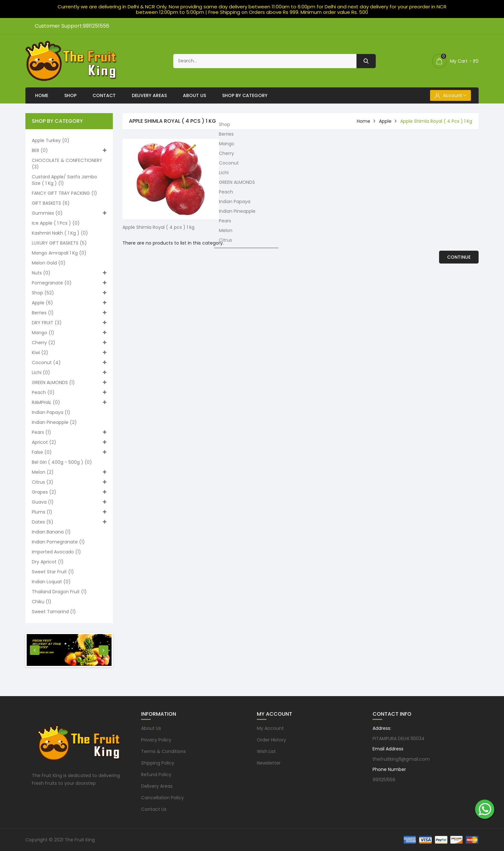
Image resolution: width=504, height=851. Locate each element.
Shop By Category (245, 95)
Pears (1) (69, 432)
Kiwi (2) (69, 353)
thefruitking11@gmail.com (401, 759)
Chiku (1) (42, 602)
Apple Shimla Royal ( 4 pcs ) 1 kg (436, 121)
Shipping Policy (158, 763)
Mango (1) (69, 333)
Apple (385, 121)
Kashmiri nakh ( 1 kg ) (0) (60, 233)
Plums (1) (69, 512)
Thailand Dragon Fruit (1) (59, 592)
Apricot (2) (69, 442)
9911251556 (384, 780)
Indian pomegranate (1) (58, 542)
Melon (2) (69, 472)
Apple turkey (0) (51, 140)
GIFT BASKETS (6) (51, 203)
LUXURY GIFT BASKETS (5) (59, 243)
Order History (271, 740)
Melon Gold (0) (49, 263)
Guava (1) (69, 502)
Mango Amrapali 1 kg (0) (59, 253)
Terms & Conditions (163, 751)
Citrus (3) (69, 482)
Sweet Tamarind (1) (54, 612)
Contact (104, 95)
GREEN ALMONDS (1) (69, 382)
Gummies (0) (69, 213)
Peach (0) (69, 392)
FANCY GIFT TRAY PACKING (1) (64, 193)
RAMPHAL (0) (69, 402)
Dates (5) (69, 522)
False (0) (69, 452)
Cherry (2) (69, 343)
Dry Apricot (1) (48, 562)
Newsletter (269, 763)
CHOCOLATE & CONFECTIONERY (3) (67, 164)
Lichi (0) (69, 372)
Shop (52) (69, 293)
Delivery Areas (149, 95)
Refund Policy (156, 775)
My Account (270, 728)
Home (42, 95)
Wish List (266, 751)
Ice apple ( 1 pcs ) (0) (56, 223)
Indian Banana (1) (51, 532)
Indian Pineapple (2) (54, 422)
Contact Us (154, 809)
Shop (70, 95)
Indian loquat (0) (51, 582)
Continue (459, 257)
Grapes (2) (69, 492)
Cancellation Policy (162, 798)
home (364, 121)
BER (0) (69, 150)
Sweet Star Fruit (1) (53, 572)
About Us (194, 95)
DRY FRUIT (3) (69, 323)
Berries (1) (69, 313)
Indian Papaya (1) (51, 412)
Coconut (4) (69, 363)
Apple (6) (69, 303)
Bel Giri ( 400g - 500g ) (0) (62, 462)
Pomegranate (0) (69, 283)
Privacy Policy (156, 740)
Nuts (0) (69, 273)
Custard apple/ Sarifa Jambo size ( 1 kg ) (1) (64, 180)
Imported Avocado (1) (56, 552)
